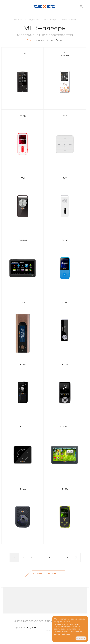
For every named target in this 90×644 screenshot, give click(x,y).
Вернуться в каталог (45, 574)
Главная (18, 20)
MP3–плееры (50, 20)
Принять (81, 638)
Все (29, 40)
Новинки (39, 40)
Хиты (50, 40)
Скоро (59, 40)
